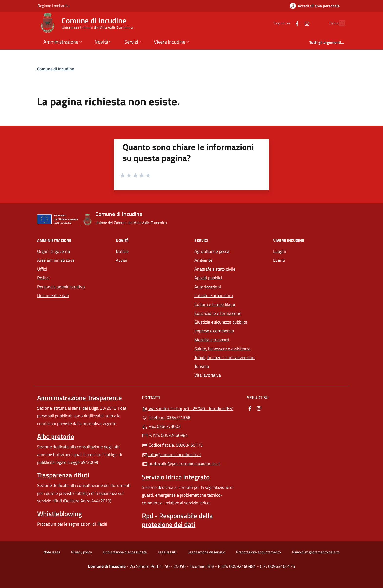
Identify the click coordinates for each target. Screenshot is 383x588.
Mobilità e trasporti (212, 340)
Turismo (202, 366)
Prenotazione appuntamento (259, 552)
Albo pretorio (56, 436)
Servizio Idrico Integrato (176, 477)
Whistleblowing (59, 514)
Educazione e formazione (218, 313)
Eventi (279, 260)
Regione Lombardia (53, 6)
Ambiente (203, 260)
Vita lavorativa (208, 375)
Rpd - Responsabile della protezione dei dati (177, 520)
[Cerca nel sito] (340, 23)
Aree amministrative (56, 260)
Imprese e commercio (214, 331)
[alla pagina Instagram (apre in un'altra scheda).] (296, 23)
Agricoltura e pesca (212, 251)
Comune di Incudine (55, 69)
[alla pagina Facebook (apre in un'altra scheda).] (286, 23)
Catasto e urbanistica (214, 296)
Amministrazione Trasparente (80, 398)
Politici (43, 278)
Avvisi (121, 260)
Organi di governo (54, 251)
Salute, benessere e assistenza (222, 349)
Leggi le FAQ (167, 552)
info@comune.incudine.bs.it (171, 455)
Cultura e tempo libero (215, 304)
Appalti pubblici (208, 278)
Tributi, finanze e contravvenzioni (225, 357)
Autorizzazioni (208, 287)
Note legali (52, 552)
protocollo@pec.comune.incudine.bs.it (181, 463)
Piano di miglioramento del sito (316, 552)
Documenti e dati (53, 296)
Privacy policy (81, 552)
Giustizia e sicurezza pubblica (221, 322)
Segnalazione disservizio (206, 552)
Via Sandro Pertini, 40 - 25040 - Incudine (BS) (191, 408)
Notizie (122, 251)
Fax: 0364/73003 (161, 426)
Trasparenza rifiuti (63, 475)
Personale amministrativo (61, 287)
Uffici (42, 269)
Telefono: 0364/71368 (166, 417)
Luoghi (279, 251)
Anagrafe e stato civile (215, 269)
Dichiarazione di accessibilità (125, 552)
